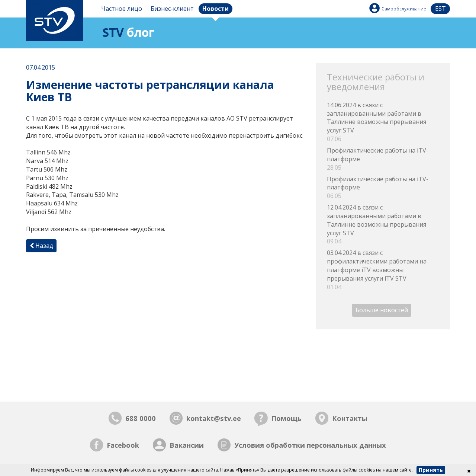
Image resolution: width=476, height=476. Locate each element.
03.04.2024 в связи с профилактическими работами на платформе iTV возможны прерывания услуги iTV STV (383, 270)
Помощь (286, 418)
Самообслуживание (404, 9)
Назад (41, 246)
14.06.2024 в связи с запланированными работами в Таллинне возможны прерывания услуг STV (383, 122)
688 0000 (141, 418)
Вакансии (187, 445)
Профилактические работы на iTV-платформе (383, 159)
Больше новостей (382, 310)
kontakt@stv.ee (214, 418)
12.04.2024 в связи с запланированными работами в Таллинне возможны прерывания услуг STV (383, 224)
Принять (431, 470)
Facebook (123, 445)
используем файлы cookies (121, 470)
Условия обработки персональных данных (310, 445)
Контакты (350, 418)
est (440, 9)
